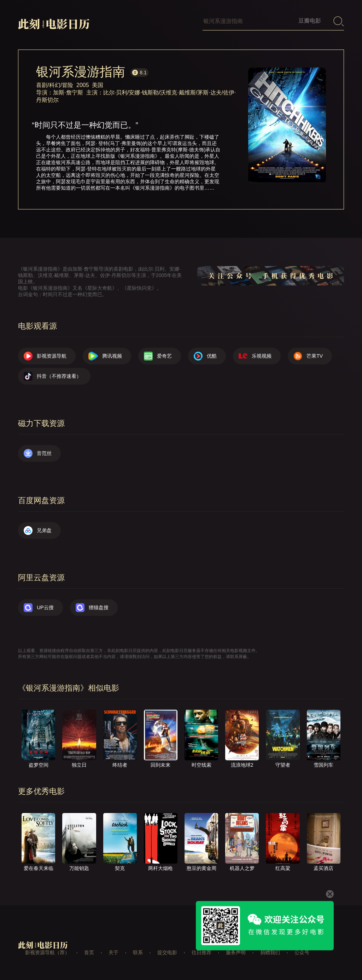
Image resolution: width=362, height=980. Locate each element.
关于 (113, 952)
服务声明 (236, 952)
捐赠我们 (270, 952)
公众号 (302, 952)
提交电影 (167, 952)
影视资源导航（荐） (47, 952)
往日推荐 (202, 952)
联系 (138, 952)
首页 (89, 952)
